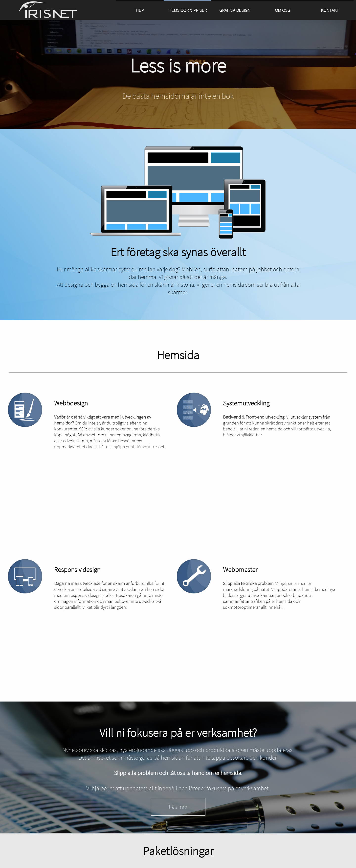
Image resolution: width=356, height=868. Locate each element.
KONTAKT (330, 10)
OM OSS (282, 10)
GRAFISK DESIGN (235, 10)
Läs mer (178, 807)
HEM (140, 10)
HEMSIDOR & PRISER (188, 10)
